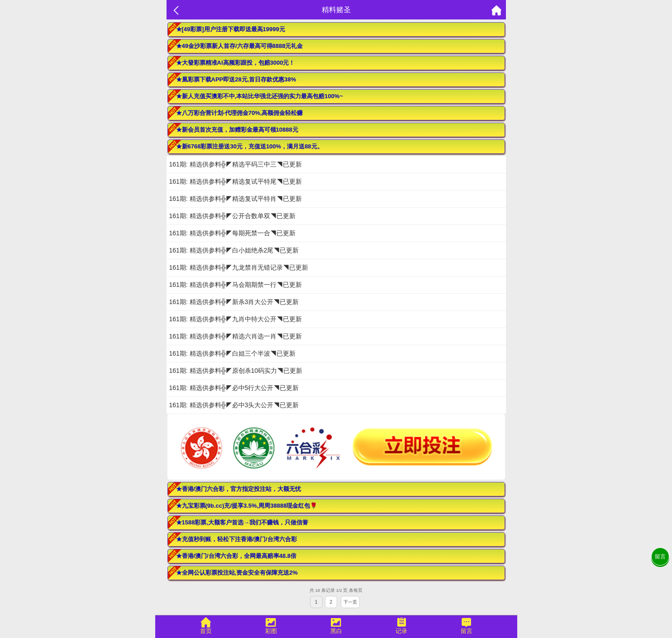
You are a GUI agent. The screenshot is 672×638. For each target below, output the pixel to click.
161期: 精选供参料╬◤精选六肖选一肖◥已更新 (236, 336)
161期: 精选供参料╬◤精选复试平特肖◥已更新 (236, 199)
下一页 (350, 602)
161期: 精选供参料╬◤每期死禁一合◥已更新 (232, 233)
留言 (660, 557)
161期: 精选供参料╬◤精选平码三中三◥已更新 (236, 164)
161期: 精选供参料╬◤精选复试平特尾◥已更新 (236, 181)
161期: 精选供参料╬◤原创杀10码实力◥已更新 (236, 371)
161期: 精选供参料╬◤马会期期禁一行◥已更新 (236, 285)
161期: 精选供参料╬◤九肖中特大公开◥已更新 (236, 319)
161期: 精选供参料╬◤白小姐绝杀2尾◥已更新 (234, 250)
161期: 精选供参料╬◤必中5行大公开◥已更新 (234, 388)
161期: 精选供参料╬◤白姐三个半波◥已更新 (232, 353)
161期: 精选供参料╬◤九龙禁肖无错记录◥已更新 (239, 267)
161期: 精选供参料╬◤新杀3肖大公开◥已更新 (234, 302)
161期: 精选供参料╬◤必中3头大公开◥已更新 (234, 405)
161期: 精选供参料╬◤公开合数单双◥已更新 (232, 216)
